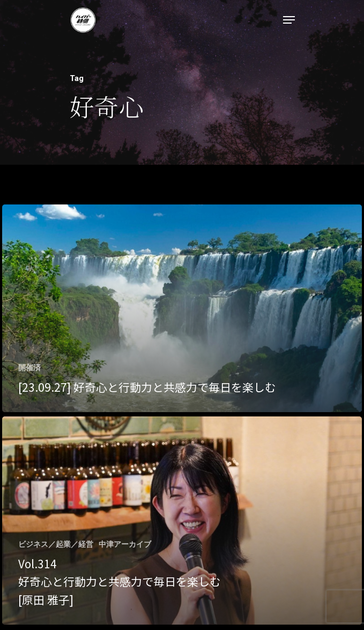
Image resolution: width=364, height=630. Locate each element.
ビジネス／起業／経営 (56, 544)
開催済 (29, 368)
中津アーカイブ (125, 544)
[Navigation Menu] (289, 20)
